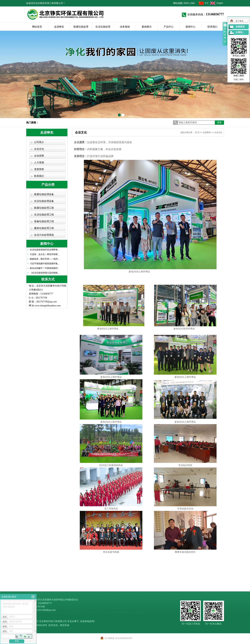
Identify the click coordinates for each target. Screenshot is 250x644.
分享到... (240, 32)
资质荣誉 (39, 169)
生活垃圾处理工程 (44, 215)
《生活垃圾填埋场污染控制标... (45, 273)
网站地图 (178, 3)
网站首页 (37, 27)
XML (193, 3)
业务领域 (125, 27)
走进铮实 (59, 27)
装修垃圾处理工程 (44, 221)
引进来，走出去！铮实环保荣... (45, 254)
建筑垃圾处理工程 (44, 228)
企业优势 (39, 156)
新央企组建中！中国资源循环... (45, 268)
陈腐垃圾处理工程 (44, 208)
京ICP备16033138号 (37, 625)
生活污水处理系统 (44, 235)
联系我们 (212, 27)
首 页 (197, 132)
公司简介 (39, 142)
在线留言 (240, 27)
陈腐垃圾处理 (81, 27)
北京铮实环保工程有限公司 (53, 621)
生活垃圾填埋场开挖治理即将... (45, 250)
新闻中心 (191, 27)
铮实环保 (65, 625)
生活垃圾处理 (103, 27)
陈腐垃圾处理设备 (44, 194)
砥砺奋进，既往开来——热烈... (45, 259)
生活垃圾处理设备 (44, 201)
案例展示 (147, 27)
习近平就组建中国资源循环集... (45, 264)
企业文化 (39, 149)
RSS (186, 3)
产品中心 (169, 27)
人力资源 (39, 162)
